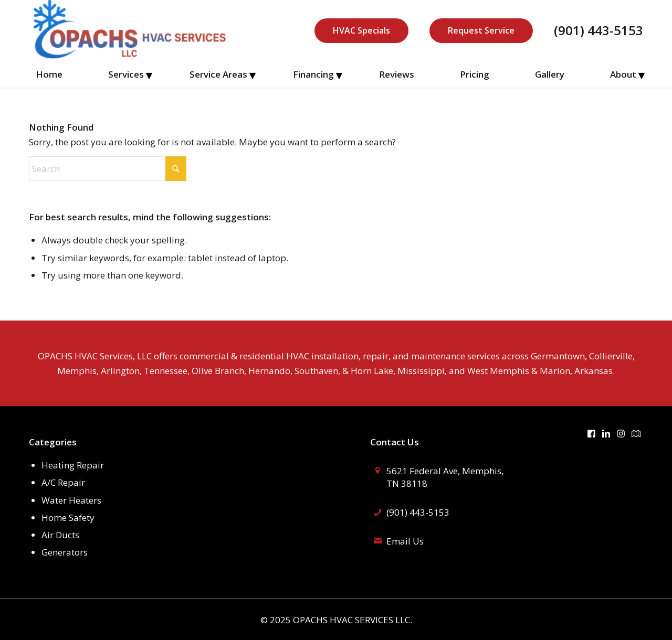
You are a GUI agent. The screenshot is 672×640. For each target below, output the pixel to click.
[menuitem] (49, 74)
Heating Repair (73, 465)
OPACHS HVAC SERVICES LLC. (353, 620)
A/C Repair (63, 482)
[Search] (108, 169)
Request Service (481, 30)
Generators (65, 552)
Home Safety (68, 518)
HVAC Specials (361, 30)
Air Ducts (60, 535)
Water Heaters (71, 500)
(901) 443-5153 (598, 31)
